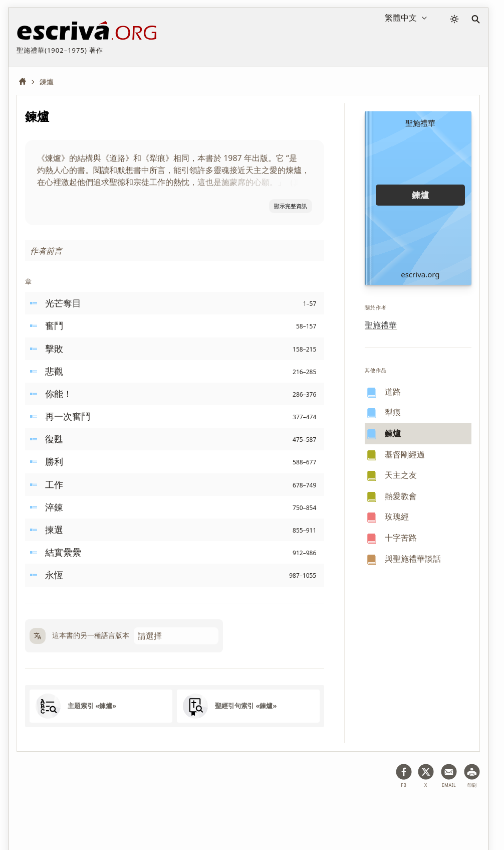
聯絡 (230, 812)
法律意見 (77, 812)
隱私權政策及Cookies (137, 812)
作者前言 (46, 251)
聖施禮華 (381, 325)
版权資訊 (197, 812)
